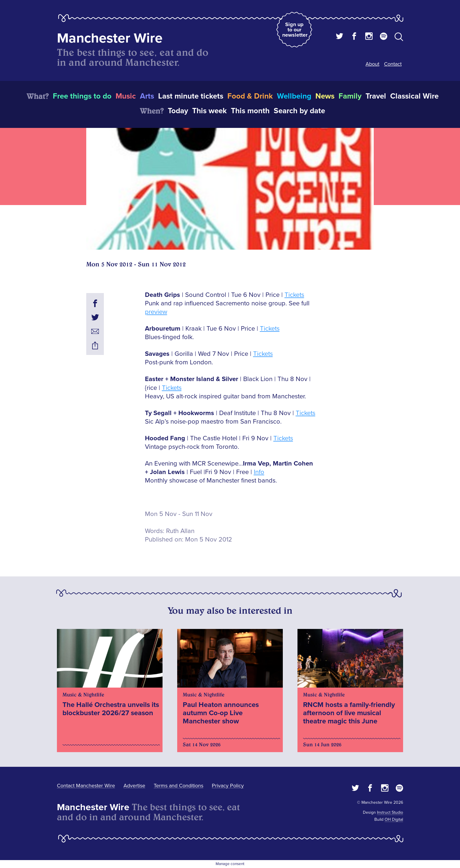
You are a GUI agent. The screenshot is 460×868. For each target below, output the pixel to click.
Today (178, 111)
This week (209, 111)
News (325, 96)
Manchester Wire (110, 38)
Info (259, 472)
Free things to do (82, 96)
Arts (147, 96)
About (372, 64)
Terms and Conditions (179, 786)
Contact (393, 64)
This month (250, 111)
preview (156, 312)
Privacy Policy (228, 786)
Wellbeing (294, 96)
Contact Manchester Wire (86, 786)
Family (350, 96)
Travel (376, 96)
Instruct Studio (390, 812)
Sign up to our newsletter (295, 30)
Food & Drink (250, 96)
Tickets (294, 295)
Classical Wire (414, 96)
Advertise (134, 786)
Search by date (299, 111)
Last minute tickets (191, 96)
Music (126, 96)
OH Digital (394, 819)
